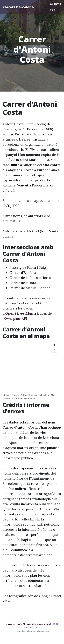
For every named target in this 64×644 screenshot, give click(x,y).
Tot (53, 10)
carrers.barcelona (18, 7)
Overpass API (16, 318)
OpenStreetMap (19, 313)
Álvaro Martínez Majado (37, 624)
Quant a (56, 4)
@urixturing (13, 624)
